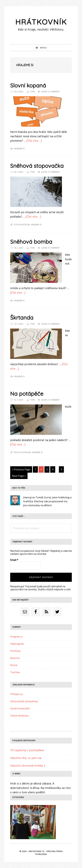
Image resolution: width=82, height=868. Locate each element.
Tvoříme (15, 672)
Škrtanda (22, 318)
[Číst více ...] (34, 141)
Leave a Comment (51, 92)
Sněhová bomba (31, 242)
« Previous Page (21, 470)
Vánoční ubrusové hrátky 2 (28, 766)
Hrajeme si (19, 149)
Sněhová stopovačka (37, 166)
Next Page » (19, 476)
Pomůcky (15, 651)
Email (14, 560)
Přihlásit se (17, 694)
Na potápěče (27, 394)
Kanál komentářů (20, 708)
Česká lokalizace (19, 716)
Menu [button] (43, 48)
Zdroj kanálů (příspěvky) (24, 701)
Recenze (15, 658)
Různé (14, 665)
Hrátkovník (41, 22)
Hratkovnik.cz (37, 851)
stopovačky (20, 225)
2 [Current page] (42, 470)
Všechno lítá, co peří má (26, 758)
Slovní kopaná (28, 85)
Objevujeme (17, 644)
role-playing (21, 452)
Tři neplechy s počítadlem (27, 750)
